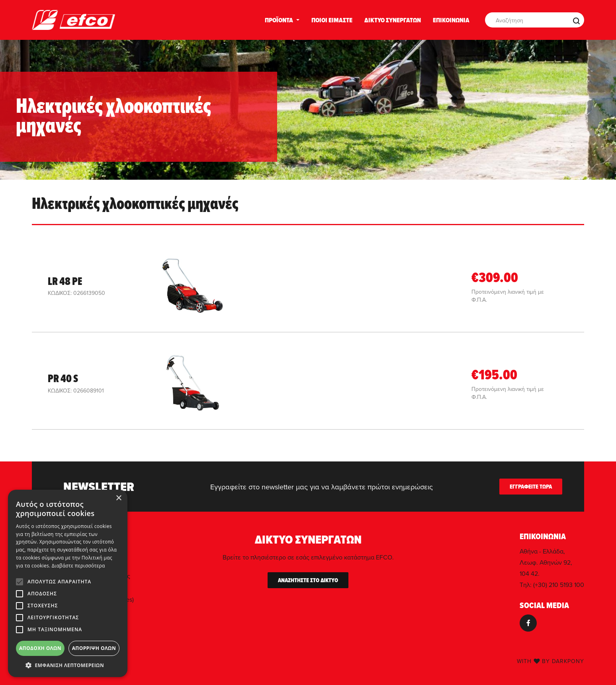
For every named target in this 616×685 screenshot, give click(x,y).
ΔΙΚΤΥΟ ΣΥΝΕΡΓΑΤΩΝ (393, 20)
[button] (68, 665)
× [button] (118, 498)
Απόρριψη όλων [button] (94, 648)
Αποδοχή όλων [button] (40, 648)
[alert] (68, 583)
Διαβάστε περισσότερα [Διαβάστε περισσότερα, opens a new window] (78, 566)
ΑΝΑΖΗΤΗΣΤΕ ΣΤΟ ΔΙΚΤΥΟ (308, 580)
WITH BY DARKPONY (550, 661)
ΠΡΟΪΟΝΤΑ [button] (279, 20)
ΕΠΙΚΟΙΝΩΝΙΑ (451, 20)
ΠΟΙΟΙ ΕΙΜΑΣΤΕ (332, 20)
